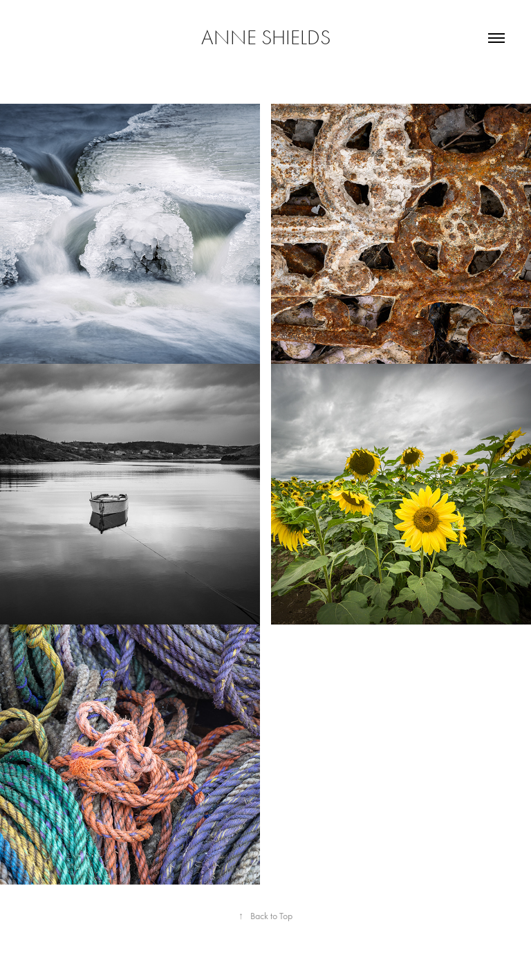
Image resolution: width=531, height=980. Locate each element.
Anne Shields (266, 38)
